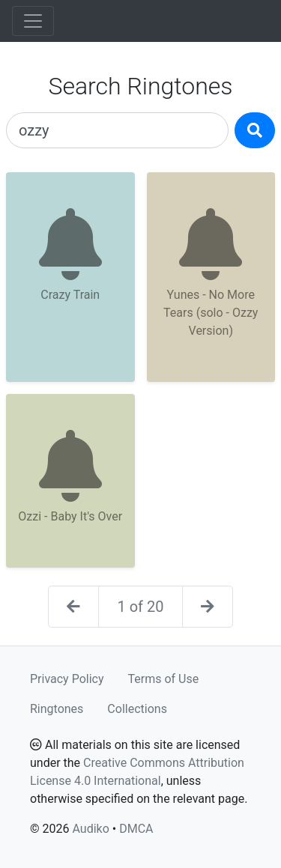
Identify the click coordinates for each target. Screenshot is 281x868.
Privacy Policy (67, 679)
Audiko (90, 829)
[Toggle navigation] (33, 21)
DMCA (136, 829)
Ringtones (57, 709)
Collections (137, 709)
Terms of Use (164, 679)
